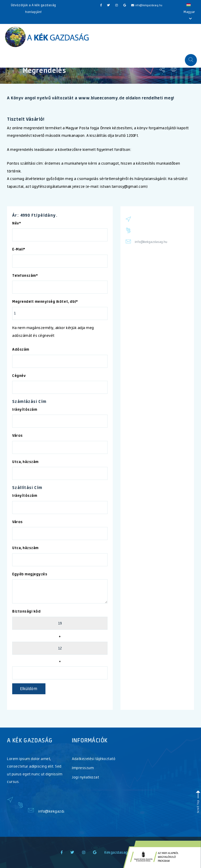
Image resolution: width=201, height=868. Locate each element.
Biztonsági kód (26, 611)
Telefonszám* (25, 275)
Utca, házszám (25, 462)
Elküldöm (29, 689)
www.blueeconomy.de (101, 98)
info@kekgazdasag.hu (147, 5)
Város (18, 435)
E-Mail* (19, 249)
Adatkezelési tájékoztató (94, 759)
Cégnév (19, 376)
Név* (16, 223)
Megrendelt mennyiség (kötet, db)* (45, 301)
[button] (191, 60)
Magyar (189, 12)
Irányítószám (25, 409)
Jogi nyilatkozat (85, 777)
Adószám (21, 349)
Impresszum (83, 768)
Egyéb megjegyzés (30, 574)
